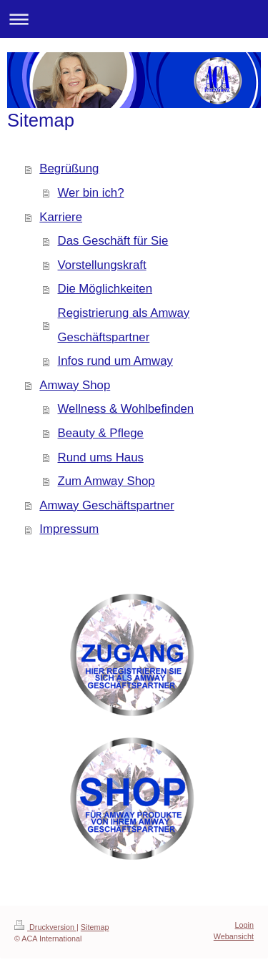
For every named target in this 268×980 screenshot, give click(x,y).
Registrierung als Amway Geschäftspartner (124, 325)
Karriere (61, 217)
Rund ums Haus (101, 457)
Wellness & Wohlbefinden (126, 409)
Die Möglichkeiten (105, 289)
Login (244, 925)
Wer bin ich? (91, 193)
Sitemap (95, 927)
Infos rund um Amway (115, 361)
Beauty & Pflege (101, 433)
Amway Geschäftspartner (106, 505)
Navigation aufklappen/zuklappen (134, 19)
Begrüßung (69, 168)
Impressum (69, 529)
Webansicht (234, 936)
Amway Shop (75, 385)
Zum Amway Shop (106, 481)
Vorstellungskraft (102, 265)
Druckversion (45, 927)
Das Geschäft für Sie (113, 241)
